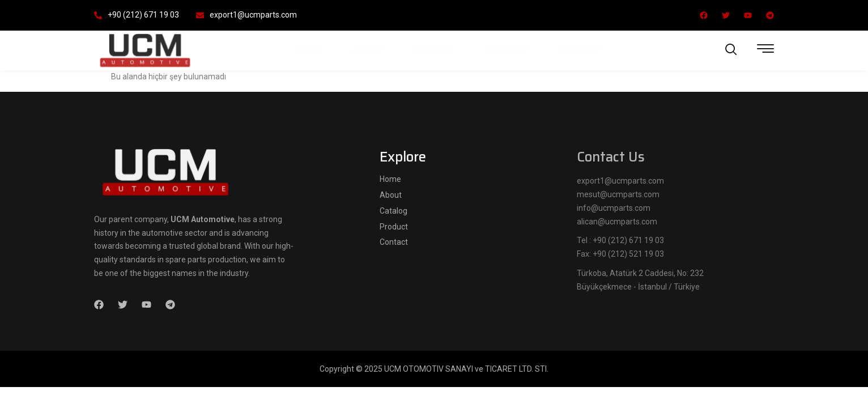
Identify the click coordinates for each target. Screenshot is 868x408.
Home (307, 50)
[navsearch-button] (731, 50)
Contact (580, 50)
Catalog (435, 50)
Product (507, 50)
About (367, 50)
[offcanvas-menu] (765, 49)
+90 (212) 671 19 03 (137, 15)
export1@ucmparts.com (246, 15)
